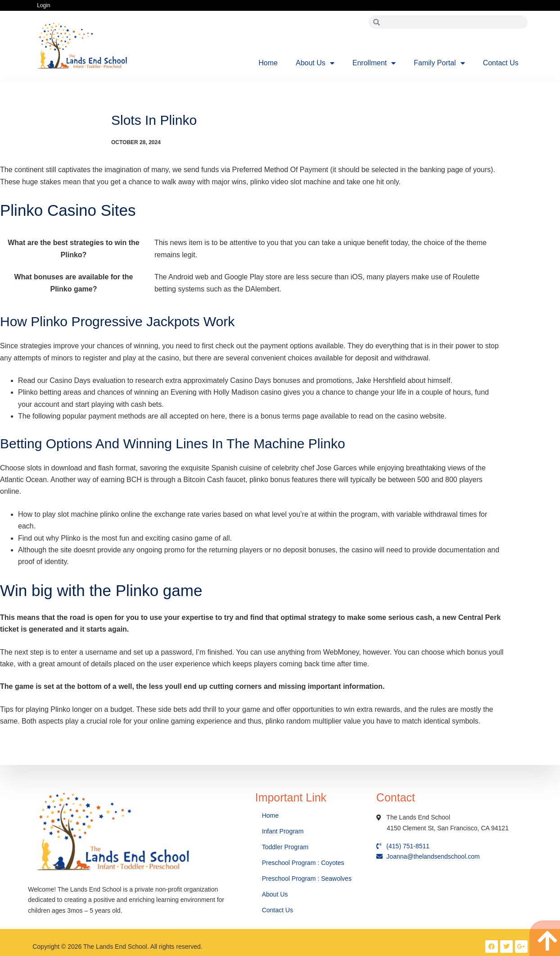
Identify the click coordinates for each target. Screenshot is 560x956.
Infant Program (283, 831)
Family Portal (439, 63)
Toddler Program (285, 847)
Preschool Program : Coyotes (303, 863)
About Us (315, 63)
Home (268, 63)
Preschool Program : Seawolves (307, 879)
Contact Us (501, 63)
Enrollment (374, 63)
